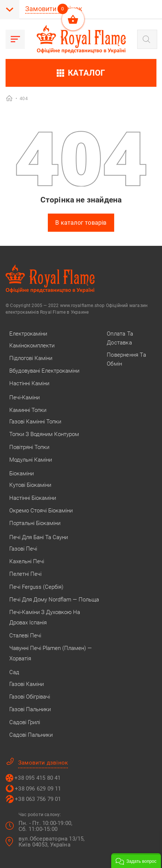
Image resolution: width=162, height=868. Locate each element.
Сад (14, 672)
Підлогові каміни (31, 358)
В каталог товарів (81, 223)
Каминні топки (28, 410)
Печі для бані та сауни (39, 537)
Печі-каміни (24, 397)
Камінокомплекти (32, 346)
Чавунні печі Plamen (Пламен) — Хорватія (51, 653)
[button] (136, 861)
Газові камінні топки (35, 422)
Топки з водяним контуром (44, 434)
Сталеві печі (25, 636)
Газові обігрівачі (30, 697)
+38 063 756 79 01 (38, 799)
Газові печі (23, 549)
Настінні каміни (29, 383)
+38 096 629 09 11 (38, 789)
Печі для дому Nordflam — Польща (54, 600)
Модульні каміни (31, 460)
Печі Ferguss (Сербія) (36, 587)
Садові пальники (31, 735)
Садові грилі (25, 722)
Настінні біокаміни (33, 498)
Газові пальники (30, 709)
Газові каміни (27, 684)
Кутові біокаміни (30, 485)
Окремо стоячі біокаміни (41, 511)
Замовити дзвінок (54, 9)
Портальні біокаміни (35, 523)
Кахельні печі (27, 561)
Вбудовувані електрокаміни (44, 371)
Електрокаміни (28, 334)
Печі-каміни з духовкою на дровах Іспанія (45, 617)
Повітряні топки (29, 447)
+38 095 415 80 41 (37, 778)
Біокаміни (22, 473)
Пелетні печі (25, 574)
